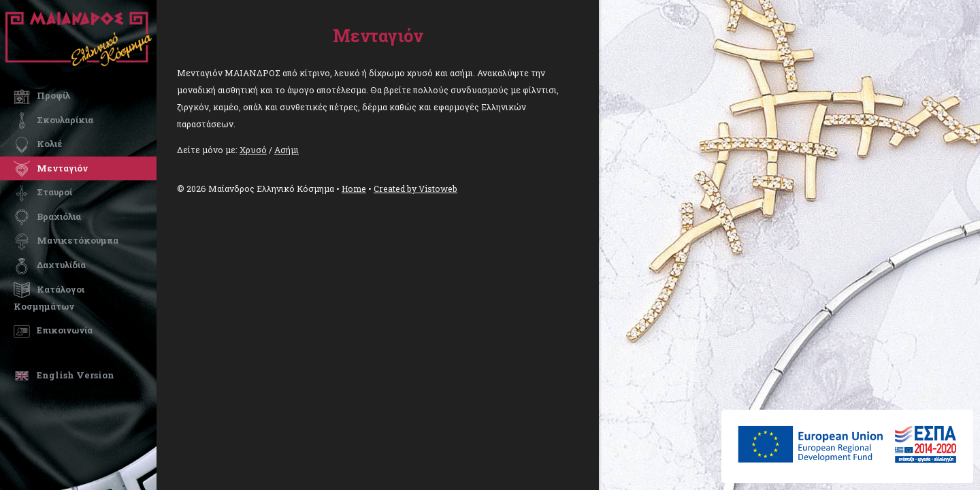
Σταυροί (43, 192)
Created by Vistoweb (415, 189)
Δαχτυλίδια (50, 265)
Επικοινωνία (53, 330)
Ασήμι (287, 150)
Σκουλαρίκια (53, 120)
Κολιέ (38, 144)
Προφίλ (42, 95)
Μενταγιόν (51, 168)
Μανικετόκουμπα (66, 240)
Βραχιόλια (47, 216)
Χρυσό (253, 150)
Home (354, 189)
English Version (64, 375)
